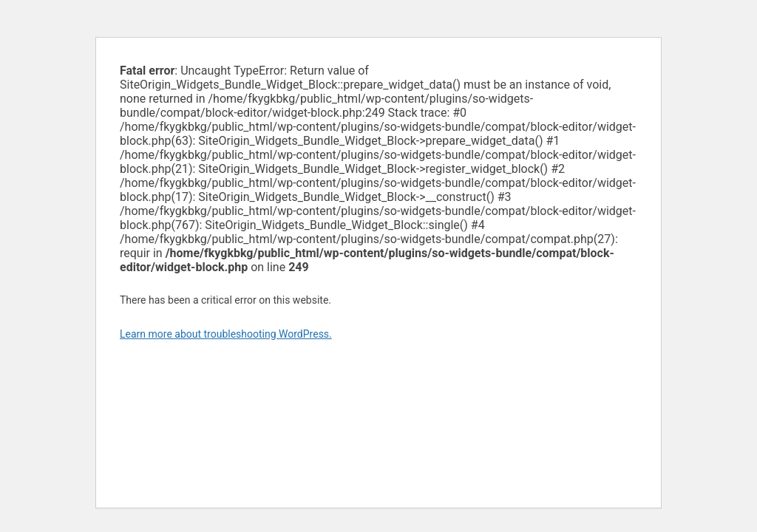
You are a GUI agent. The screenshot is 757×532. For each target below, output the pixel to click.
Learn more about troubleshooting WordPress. (226, 334)
